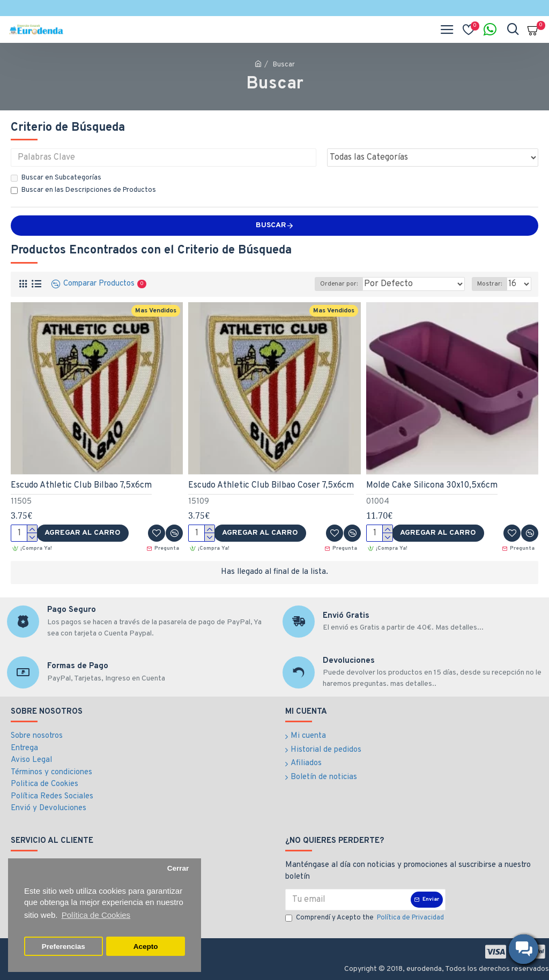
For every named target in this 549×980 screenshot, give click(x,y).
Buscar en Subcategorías (56, 178)
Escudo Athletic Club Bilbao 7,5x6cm (81, 485)
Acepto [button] (146, 947)
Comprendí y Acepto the (365, 918)
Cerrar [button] (178, 868)
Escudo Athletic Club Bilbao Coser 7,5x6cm (271, 485)
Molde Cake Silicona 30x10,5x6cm (432, 485)
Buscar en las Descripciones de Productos (83, 190)
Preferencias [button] (64, 947)
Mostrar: (489, 284)
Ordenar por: (339, 284)
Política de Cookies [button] (96, 915)
